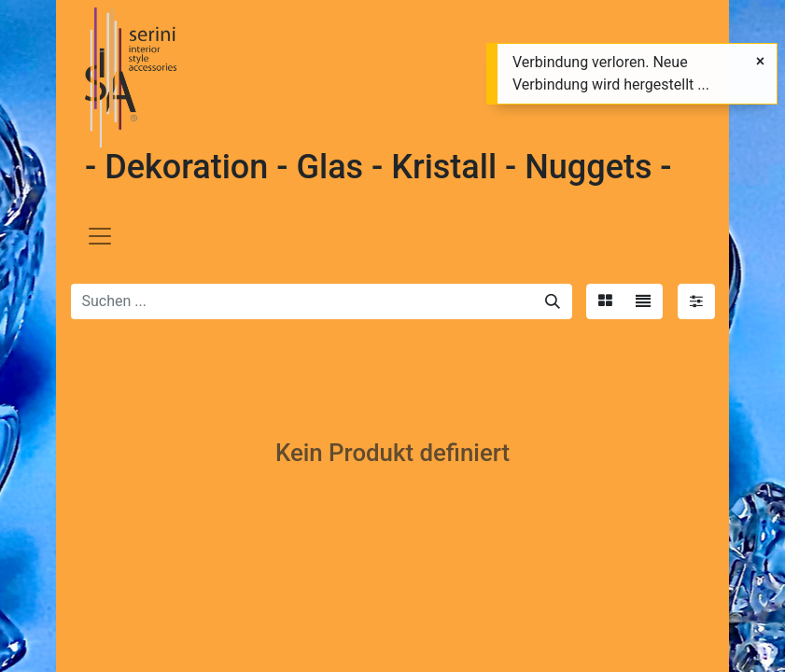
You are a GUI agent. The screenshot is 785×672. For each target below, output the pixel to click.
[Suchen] (553, 301)
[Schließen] (760, 62)
